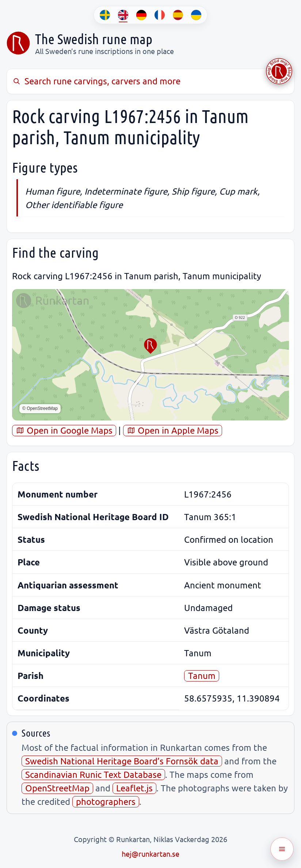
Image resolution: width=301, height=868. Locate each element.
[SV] (105, 15)
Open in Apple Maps (173, 430)
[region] (150, 355)
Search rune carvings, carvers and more (96, 81)
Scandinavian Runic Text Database (93, 774)
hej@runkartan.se (150, 854)
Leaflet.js (134, 788)
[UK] (196, 15)
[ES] (178, 15)
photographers (106, 801)
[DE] (141, 15)
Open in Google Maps (64, 430)
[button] (150, 346)
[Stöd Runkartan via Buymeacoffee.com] (279, 71)
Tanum (202, 675)
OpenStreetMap (57, 788)
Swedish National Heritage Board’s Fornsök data (122, 761)
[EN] (123, 15)
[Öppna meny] (282, 849)
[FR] (160, 15)
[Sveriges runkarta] (18, 43)
